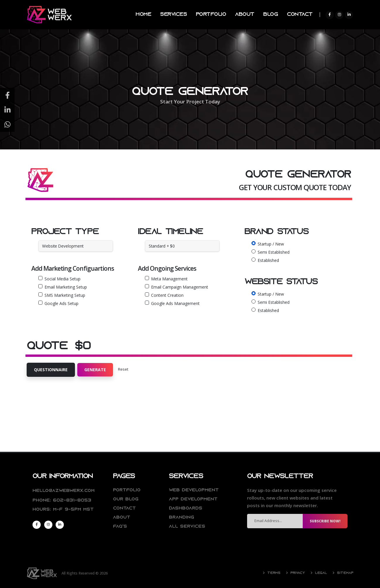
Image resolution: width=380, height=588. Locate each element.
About (122, 518)
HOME (143, 15)
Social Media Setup (63, 279)
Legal (319, 573)
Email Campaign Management (180, 287)
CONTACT (300, 15)
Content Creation (167, 295)
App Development (194, 499)
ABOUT (245, 15)
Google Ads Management (175, 303)
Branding (182, 518)
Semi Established (274, 252)
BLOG (271, 15)
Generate (95, 370)
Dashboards (186, 508)
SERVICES (173, 15)
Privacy (296, 573)
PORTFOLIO (211, 15)
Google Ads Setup (61, 303)
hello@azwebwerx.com (64, 491)
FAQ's (120, 527)
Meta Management (169, 279)
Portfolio (127, 490)
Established (268, 260)
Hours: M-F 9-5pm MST (65, 510)
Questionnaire (51, 370)
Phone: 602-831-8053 (63, 501)
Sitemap (344, 573)
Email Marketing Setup (66, 287)
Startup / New (271, 244)
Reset (123, 369)
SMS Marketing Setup (65, 295)
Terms (271, 573)
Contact (125, 508)
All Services (187, 527)
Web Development (195, 490)
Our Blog (126, 499)
